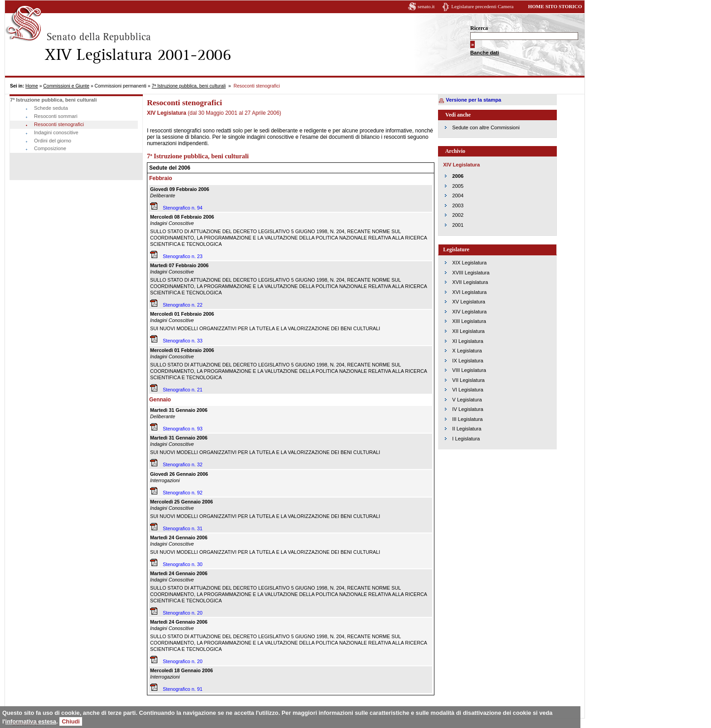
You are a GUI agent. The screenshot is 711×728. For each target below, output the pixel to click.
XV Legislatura (469, 302)
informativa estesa (31, 721)
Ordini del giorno (53, 141)
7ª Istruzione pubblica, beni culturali (188, 86)
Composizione (50, 148)
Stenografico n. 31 (183, 528)
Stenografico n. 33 (183, 341)
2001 (458, 225)
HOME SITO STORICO (555, 6)
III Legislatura (467, 419)
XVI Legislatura (469, 292)
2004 (458, 195)
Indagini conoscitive (56, 132)
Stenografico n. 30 (183, 564)
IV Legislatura (468, 409)
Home (32, 86)
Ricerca (479, 28)
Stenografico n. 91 (183, 689)
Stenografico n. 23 (183, 256)
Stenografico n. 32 (183, 464)
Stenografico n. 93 (183, 429)
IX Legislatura (468, 361)
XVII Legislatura (470, 282)
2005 (458, 186)
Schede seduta (51, 108)
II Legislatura (467, 429)
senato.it (426, 6)
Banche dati (485, 53)
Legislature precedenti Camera (482, 6)
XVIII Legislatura (471, 273)
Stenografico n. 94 (183, 208)
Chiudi (71, 721)
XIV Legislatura (469, 312)
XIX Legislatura (469, 263)
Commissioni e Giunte (66, 86)
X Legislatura (467, 351)
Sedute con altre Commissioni (486, 127)
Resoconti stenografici (59, 124)
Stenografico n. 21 (183, 390)
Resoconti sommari (56, 116)
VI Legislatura (468, 390)
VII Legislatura (468, 380)
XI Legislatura (468, 341)
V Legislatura (467, 400)
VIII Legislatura (469, 370)
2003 (458, 205)
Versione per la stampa (473, 100)
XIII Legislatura (469, 321)
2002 (458, 215)
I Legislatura (466, 439)
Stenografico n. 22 (183, 305)
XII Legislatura (468, 331)
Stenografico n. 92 (183, 493)
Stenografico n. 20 (183, 613)
